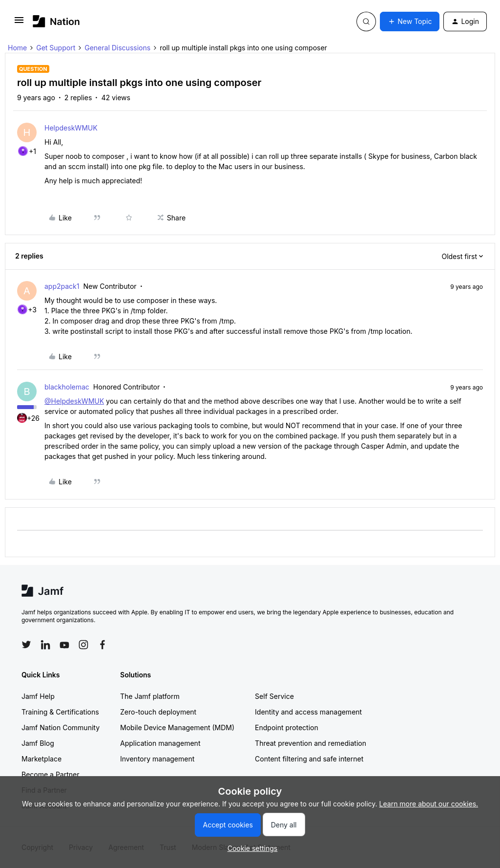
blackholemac (67, 387)
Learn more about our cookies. (429, 804)
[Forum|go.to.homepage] (56, 21)
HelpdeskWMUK (71, 128)
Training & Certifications (60, 712)
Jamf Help (38, 696)
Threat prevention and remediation (311, 743)
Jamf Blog (38, 743)
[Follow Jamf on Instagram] (83, 645)
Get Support (56, 48)
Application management (160, 743)
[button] (19, 23)
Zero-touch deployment (158, 712)
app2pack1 (62, 286)
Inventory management (157, 759)
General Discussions (117, 48)
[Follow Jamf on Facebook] (103, 645)
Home (17, 48)
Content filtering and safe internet (309, 759)
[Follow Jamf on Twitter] (26, 645)
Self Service (274, 696)
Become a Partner (50, 774)
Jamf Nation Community (61, 727)
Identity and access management (308, 712)
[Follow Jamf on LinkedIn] (45, 645)
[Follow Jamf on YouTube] (64, 645)
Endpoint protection (287, 727)
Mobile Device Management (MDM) (177, 727)
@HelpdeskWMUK (74, 401)
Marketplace (42, 759)
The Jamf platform (150, 696)
